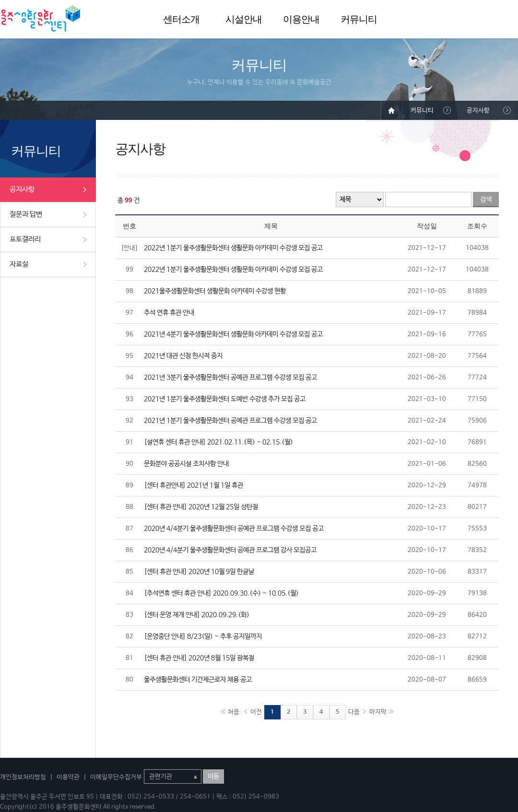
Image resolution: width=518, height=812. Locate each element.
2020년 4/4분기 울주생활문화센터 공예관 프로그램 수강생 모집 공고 (234, 529)
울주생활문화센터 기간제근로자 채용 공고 (198, 680)
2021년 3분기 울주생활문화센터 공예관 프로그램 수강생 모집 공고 (230, 377)
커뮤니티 (359, 19)
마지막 (378, 712)
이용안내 (301, 19)
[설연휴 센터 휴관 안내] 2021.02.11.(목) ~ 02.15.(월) (218, 442)
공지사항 (22, 189)
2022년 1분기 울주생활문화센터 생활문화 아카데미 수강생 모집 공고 (233, 248)
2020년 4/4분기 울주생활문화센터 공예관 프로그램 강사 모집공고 (230, 550)
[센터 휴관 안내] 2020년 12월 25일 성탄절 (201, 507)
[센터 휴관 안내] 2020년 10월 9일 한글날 (199, 572)
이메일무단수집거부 (116, 777)
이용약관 (68, 777)
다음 (354, 712)
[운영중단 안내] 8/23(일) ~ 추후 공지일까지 (203, 636)
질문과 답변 (26, 214)
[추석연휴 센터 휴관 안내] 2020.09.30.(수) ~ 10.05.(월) (221, 593)
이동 (213, 777)
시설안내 (244, 19)
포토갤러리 (25, 239)
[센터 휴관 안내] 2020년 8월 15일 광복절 (199, 658)
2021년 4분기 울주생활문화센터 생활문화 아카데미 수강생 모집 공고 (233, 334)
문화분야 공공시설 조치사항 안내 (186, 464)
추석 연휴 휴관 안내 (169, 313)
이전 (256, 712)
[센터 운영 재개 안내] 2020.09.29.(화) (197, 615)
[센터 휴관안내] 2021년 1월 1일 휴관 (194, 485)
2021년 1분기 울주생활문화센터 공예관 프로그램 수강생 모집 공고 (230, 421)
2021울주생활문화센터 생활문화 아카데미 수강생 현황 (215, 291)
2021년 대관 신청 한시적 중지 (183, 356)
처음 (234, 712)
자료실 (19, 264)
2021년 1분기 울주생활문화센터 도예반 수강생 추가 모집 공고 (225, 399)
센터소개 (181, 19)
